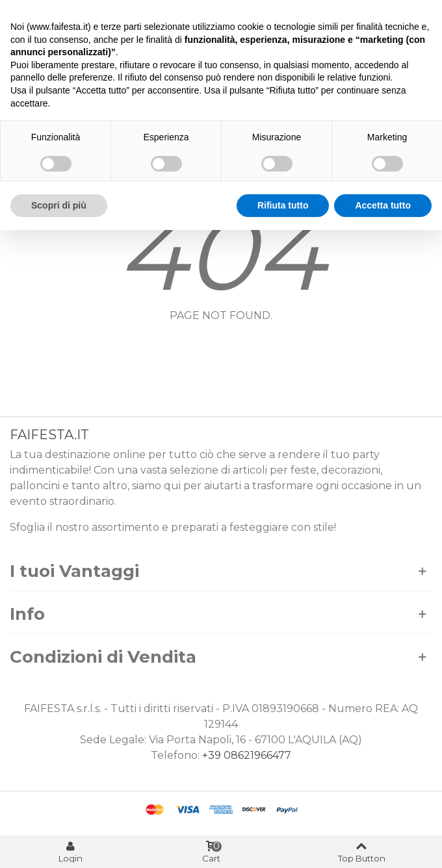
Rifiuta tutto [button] (283, 205)
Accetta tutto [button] (383, 205)
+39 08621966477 (247, 755)
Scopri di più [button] (59, 205)
